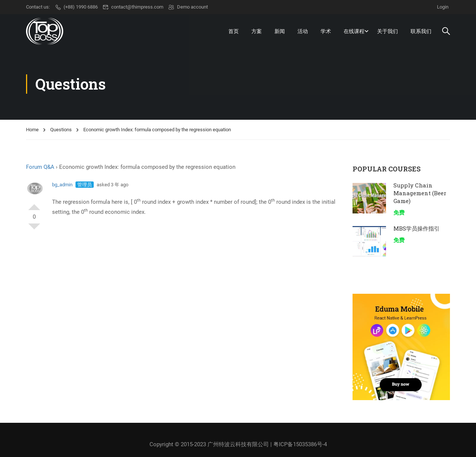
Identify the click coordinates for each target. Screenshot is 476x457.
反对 (34, 229)
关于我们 (387, 31)
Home (32, 130)
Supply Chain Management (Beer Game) (420, 193)
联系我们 (421, 31)
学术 (326, 31)
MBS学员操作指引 (416, 228)
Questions (61, 130)
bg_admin (62, 185)
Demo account (188, 7)
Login (443, 7)
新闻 (280, 31)
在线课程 (354, 31)
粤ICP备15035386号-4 (300, 444)
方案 (257, 31)
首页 (234, 31)
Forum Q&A (40, 167)
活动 (303, 31)
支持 (34, 204)
